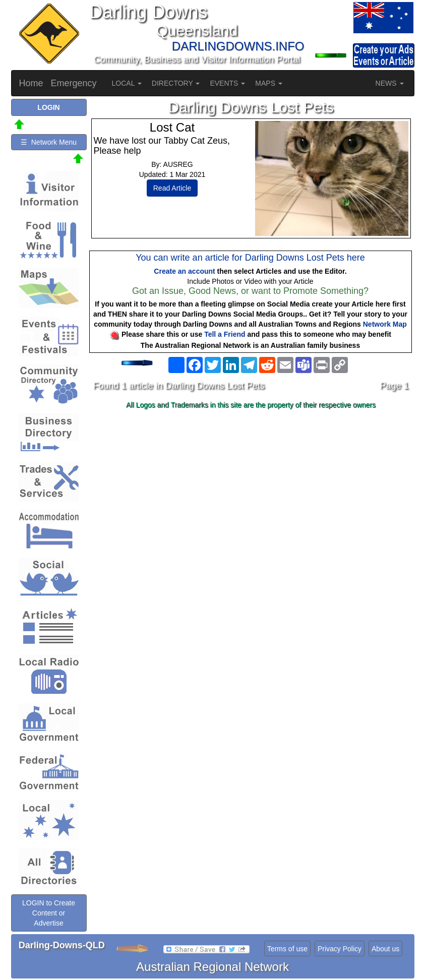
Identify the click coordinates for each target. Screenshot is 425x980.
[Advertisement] (251, 493)
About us (385, 949)
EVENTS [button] (227, 83)
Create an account (184, 271)
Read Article (172, 188)
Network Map (385, 324)
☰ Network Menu (49, 142)
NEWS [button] (390, 83)
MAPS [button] (269, 83)
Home (31, 83)
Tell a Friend (225, 334)
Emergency (74, 83)
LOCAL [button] (127, 83)
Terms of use (287, 949)
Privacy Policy (340, 949)
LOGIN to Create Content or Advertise (49, 913)
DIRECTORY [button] (176, 83)
